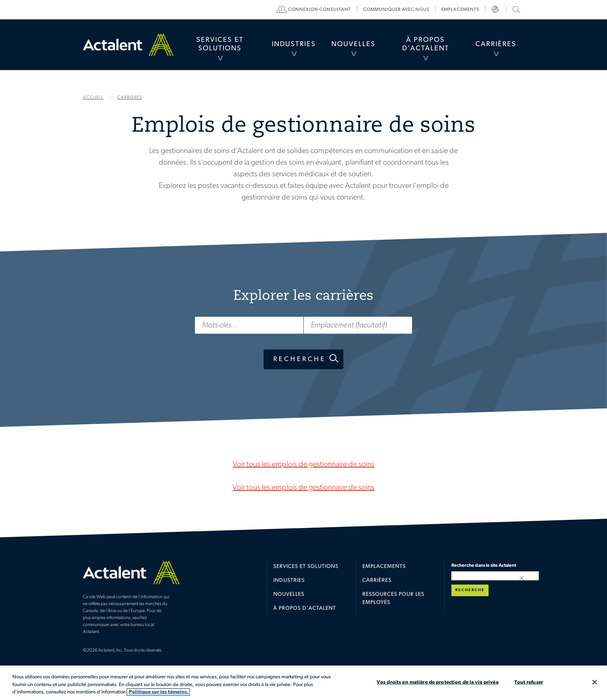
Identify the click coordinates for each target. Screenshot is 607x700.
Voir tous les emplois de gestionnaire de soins (303, 464)
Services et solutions (306, 567)
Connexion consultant (320, 10)
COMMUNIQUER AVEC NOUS (396, 10)
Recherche (300, 359)
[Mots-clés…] (249, 325)
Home (128, 45)
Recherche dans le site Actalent (515, 9)
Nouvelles (353, 44)
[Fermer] (595, 682)
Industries (294, 44)
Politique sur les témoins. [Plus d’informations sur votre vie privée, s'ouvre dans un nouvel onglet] (158, 692)
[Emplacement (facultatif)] (358, 325)
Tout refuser (529, 682)
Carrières (496, 44)
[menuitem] (220, 45)
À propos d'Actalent (426, 44)
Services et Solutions (220, 44)
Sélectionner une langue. (496, 10)
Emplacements (460, 10)
